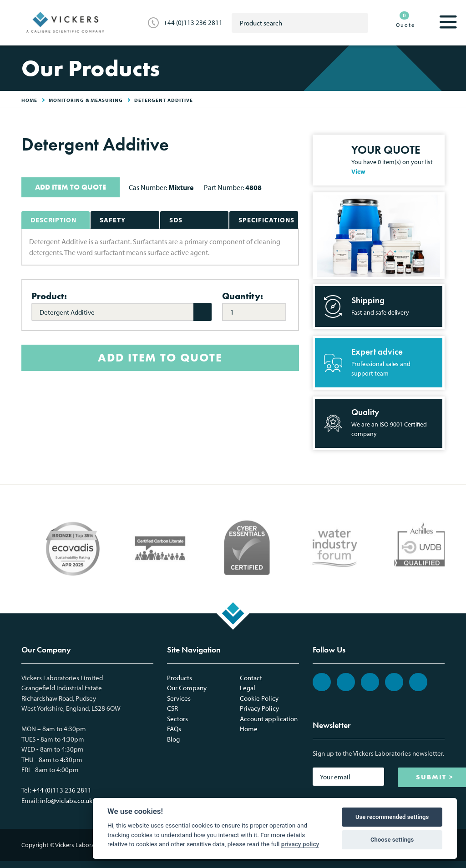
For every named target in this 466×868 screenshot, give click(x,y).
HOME (29, 100)
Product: (49, 296)
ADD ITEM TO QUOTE (71, 187)
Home (249, 729)
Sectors (177, 719)
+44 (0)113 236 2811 (193, 23)
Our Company (187, 688)
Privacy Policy (259, 708)
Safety (113, 220)
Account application (269, 719)
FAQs (174, 729)
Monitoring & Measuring (86, 100)
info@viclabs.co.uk (66, 800)
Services (179, 698)
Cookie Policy (259, 698)
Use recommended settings (392, 817)
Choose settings (392, 840)
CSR (172, 708)
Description (53, 220)
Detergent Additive (164, 100)
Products (180, 678)
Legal (248, 688)
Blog (173, 739)
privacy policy (300, 844)
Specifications (266, 220)
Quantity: (243, 296)
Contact (251, 678)
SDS (176, 220)
